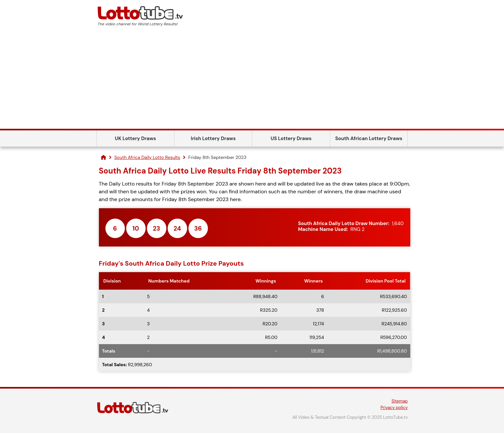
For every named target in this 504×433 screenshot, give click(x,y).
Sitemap (400, 401)
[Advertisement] (252, 80)
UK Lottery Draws (135, 138)
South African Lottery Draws (369, 138)
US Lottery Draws (291, 138)
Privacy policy (394, 408)
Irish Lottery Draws (213, 138)
